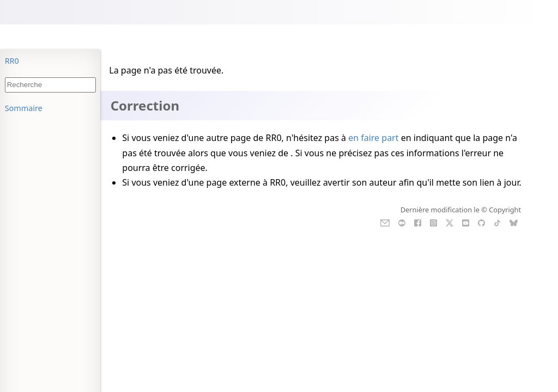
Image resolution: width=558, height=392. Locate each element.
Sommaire (24, 108)
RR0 (12, 61)
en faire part (373, 138)
